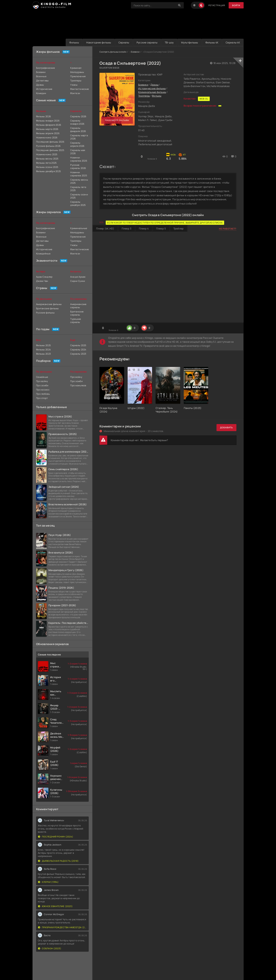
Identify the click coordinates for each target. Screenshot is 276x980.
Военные (41, 76)
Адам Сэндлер (44, 277)
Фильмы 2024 (43, 350)
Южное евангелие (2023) (55, 906)
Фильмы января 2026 (48, 121)
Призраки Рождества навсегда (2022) (62, 927)
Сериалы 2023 (78, 354)
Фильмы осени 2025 (47, 167)
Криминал (76, 68)
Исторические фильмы (152, 88)
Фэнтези (75, 93)
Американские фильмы (49, 304)
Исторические (44, 89)
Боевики (135, 52)
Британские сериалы (77, 313)
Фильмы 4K (212, 42)
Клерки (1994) (48, 882)
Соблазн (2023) (50, 948)
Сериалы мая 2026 (78, 152)
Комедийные (43, 254)
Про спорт (42, 398)
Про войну (42, 381)
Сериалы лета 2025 (78, 189)
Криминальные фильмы (152, 92)
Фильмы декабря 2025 (48, 171)
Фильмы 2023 (43, 354)
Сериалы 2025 (78, 345)
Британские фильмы (47, 308)
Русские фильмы (45, 313)
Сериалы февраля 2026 (78, 130)
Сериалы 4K (233, 42)
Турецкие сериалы (76, 321)
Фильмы (74, 42)
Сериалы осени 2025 (79, 196)
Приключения (78, 76)
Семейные (42, 377)
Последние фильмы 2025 (50, 150)
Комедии (41, 93)
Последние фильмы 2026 (50, 142)
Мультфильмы (190, 42)
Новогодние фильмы (99, 42)
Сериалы (124, 42)
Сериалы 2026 (78, 116)
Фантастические (79, 89)
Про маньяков (78, 385)
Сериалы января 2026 (77, 122)
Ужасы (74, 85)
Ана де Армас (78, 277)
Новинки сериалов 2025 (79, 174)
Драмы (154, 85)
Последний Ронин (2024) (56, 837)
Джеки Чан (42, 281)
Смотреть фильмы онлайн (113, 52)
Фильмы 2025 (43, 345)
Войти (236, 5)
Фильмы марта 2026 (47, 129)
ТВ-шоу (169, 42)
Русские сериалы (147, 42)
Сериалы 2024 (78, 350)
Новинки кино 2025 (47, 154)
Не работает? (228, 229)
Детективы (42, 81)
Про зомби (42, 385)
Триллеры (144, 96)
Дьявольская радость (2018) (58, 861)
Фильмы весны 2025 (47, 159)
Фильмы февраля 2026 (49, 125)
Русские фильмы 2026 (48, 146)
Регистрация (217, 5)
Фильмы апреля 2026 (48, 133)
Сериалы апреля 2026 (77, 144)
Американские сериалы (78, 306)
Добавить (226, 427)
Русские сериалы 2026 (78, 166)
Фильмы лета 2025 (46, 163)
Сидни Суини (78, 281)
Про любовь (43, 394)
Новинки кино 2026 (47, 137)
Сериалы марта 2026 (79, 137)
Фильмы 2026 (43, 116)
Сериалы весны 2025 (79, 181)
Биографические (46, 68)
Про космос (43, 390)
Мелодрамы (77, 72)
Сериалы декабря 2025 (78, 203)
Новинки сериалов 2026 (79, 159)
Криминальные (79, 228)
